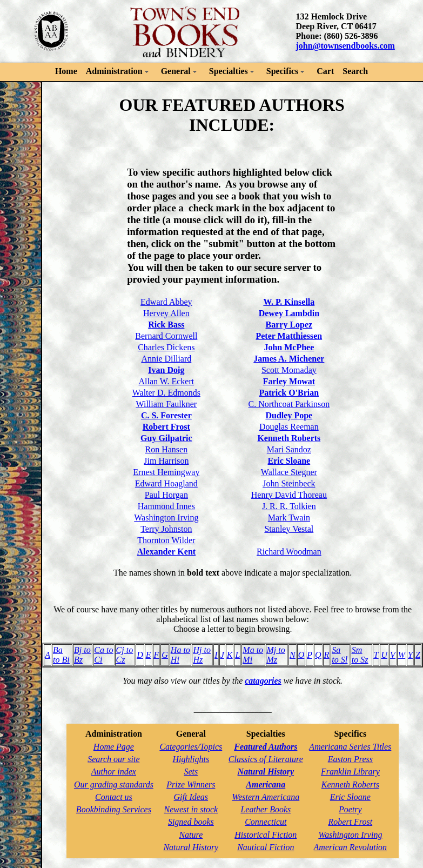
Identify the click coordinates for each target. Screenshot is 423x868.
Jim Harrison (166, 461)
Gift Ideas (191, 797)
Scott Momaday (289, 370)
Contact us (114, 797)
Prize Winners (191, 784)
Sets (191, 772)
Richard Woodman (289, 552)
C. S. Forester (166, 415)
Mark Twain (289, 518)
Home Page (114, 747)
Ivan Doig (166, 370)
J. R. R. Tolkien (289, 506)
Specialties (229, 71)
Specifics (283, 71)
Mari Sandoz (289, 449)
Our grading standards (114, 784)
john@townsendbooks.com (345, 46)
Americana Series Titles (350, 747)
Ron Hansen (167, 449)
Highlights (191, 759)
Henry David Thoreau (289, 495)
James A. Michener (289, 359)
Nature (191, 835)
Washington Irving (166, 518)
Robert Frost (166, 427)
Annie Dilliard (166, 359)
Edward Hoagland (166, 483)
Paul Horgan (166, 495)
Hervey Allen (166, 313)
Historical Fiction (266, 835)
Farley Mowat (289, 381)
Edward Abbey (166, 302)
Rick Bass (166, 325)
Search (355, 71)
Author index (114, 772)
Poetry (350, 809)
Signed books (191, 822)
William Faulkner (167, 404)
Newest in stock (191, 809)
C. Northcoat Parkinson (289, 404)
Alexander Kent (167, 552)
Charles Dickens (166, 347)
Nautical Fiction (266, 847)
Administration (114, 71)
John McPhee (289, 347)
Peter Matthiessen (289, 336)
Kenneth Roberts (289, 438)
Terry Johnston (166, 529)
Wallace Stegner (289, 472)
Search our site (113, 759)
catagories (263, 681)
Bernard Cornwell (166, 336)
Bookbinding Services (114, 809)
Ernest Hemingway (166, 472)
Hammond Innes (166, 506)
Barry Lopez (289, 325)
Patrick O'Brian (289, 393)
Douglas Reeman (289, 427)
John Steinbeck (289, 483)
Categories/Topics (191, 747)
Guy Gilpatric (166, 438)
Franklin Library (350, 772)
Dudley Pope (289, 415)
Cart (325, 71)
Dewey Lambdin (289, 313)
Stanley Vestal (289, 529)
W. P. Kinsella (289, 302)
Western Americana (266, 797)
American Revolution (351, 847)
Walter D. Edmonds (166, 393)
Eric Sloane (289, 461)
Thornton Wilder (166, 540)
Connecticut (266, 822)
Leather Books (266, 809)
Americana (266, 784)
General (176, 71)
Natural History (191, 847)
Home (66, 71)
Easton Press (350, 759)
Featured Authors (266, 747)
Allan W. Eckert (167, 381)
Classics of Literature (266, 759)
